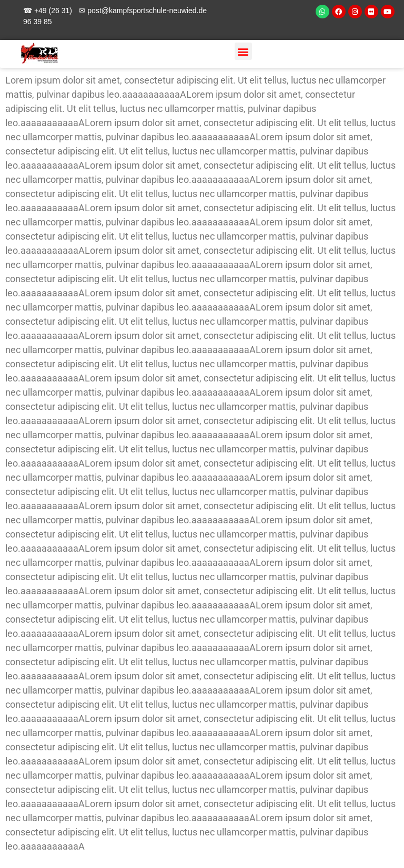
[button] (243, 51)
